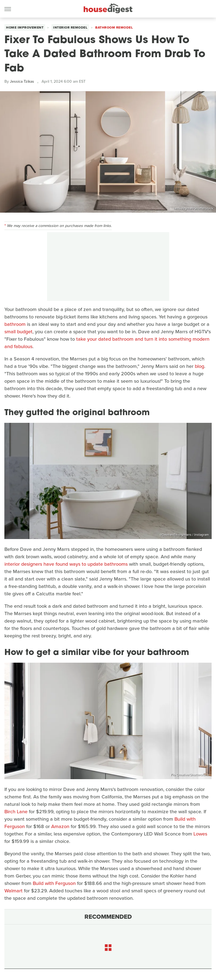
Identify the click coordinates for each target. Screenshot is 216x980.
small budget (18, 332)
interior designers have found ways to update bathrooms (66, 564)
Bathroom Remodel (114, 27)
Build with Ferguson (54, 883)
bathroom (15, 324)
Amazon (60, 826)
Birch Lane (16, 812)
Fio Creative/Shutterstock (190, 775)
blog (199, 366)
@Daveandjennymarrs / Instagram (184, 535)
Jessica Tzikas (22, 81)
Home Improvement (25, 27)
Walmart (13, 891)
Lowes (200, 834)
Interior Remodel (70, 27)
